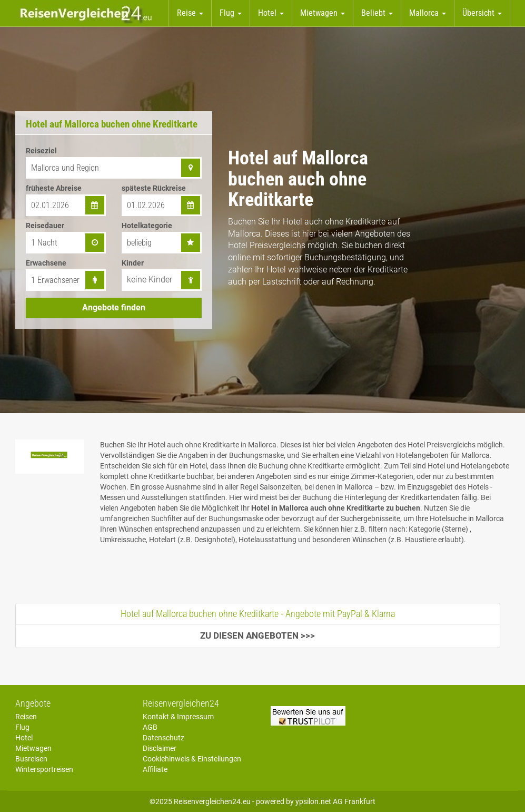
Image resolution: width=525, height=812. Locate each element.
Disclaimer (160, 748)
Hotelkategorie (147, 226)
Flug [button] (231, 13)
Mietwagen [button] (323, 13)
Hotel (24, 738)
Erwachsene (46, 263)
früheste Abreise (54, 188)
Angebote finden (114, 307)
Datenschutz (164, 738)
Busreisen (31, 759)
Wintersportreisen (44, 769)
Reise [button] (190, 13)
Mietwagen (33, 748)
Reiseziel (41, 151)
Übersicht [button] (482, 13)
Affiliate (155, 769)
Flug (22, 727)
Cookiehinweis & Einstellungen (192, 759)
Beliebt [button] (377, 13)
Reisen (26, 717)
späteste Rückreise (154, 188)
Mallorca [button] (428, 13)
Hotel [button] (271, 13)
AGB (150, 727)
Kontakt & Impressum (178, 717)
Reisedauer (45, 226)
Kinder (133, 263)
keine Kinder (150, 280)
